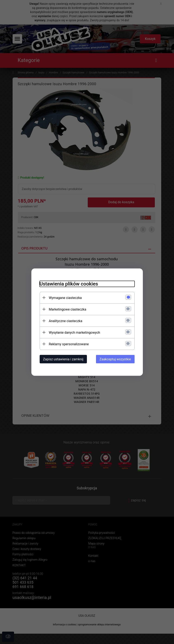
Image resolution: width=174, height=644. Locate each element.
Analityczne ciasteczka (66, 321)
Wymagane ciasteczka (65, 298)
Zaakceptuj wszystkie (115, 359)
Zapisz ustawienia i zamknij (63, 359)
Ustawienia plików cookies (69, 284)
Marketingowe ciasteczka (68, 309)
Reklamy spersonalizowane (69, 344)
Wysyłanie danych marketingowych (75, 332)
